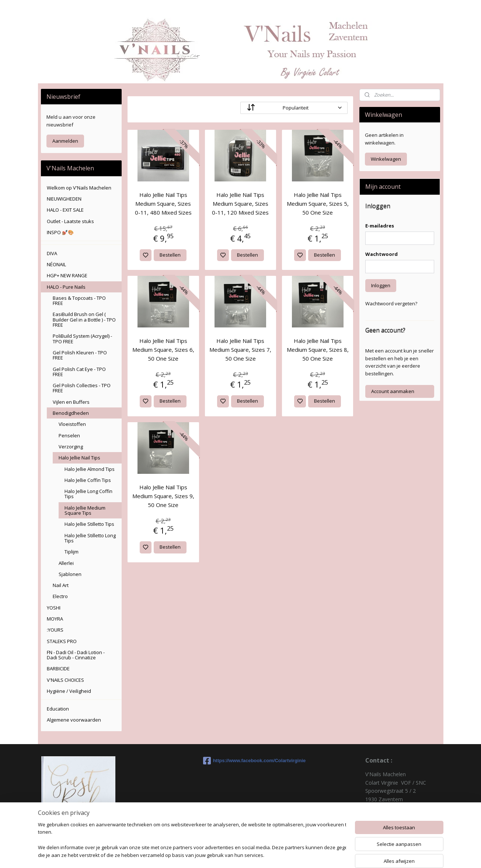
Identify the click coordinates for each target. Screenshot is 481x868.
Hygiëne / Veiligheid (69, 691)
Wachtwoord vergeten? (391, 303)
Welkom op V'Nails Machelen (79, 188)
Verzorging (71, 447)
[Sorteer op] (294, 108)
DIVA (52, 253)
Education (58, 709)
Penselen (69, 435)
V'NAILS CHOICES (65, 680)
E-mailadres (380, 226)
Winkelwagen (386, 159)
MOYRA (55, 619)
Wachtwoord (381, 254)
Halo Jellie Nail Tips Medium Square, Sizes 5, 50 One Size (318, 204)
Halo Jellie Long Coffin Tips (88, 494)
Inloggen (381, 285)
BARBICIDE (58, 669)
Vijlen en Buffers (71, 402)
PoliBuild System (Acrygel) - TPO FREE (82, 338)
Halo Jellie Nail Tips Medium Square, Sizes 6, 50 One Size (163, 350)
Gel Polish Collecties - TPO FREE (82, 388)
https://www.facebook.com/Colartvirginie (241, 761)
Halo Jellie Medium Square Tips (85, 510)
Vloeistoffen (72, 424)
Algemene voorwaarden (74, 720)
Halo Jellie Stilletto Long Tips (90, 538)
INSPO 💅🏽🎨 (60, 232)
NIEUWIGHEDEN (64, 199)
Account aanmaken (393, 391)
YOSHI (54, 608)
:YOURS (55, 630)
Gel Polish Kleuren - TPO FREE (80, 355)
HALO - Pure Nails (66, 287)
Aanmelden (65, 141)
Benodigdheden (71, 413)
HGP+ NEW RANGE (67, 275)
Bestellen (170, 255)
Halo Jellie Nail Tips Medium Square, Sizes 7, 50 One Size (240, 350)
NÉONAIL (56, 264)
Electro (60, 596)
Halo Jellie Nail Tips (79, 458)
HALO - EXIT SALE (65, 210)
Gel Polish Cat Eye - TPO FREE (79, 372)
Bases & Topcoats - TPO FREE (79, 301)
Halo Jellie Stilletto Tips (89, 524)
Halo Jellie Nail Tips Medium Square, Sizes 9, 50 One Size (163, 496)
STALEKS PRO (62, 641)
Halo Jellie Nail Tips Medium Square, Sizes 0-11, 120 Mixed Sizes (240, 204)
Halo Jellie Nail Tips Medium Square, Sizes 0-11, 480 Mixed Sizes (163, 204)
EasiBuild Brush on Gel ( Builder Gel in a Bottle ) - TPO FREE (84, 320)
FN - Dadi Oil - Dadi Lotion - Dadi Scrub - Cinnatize (76, 655)
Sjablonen (70, 574)
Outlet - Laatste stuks (70, 221)
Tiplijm (72, 552)
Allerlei (66, 563)
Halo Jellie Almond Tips (90, 469)
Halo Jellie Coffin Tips (88, 480)
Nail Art (61, 585)
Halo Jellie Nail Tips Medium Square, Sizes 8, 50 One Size (318, 350)
